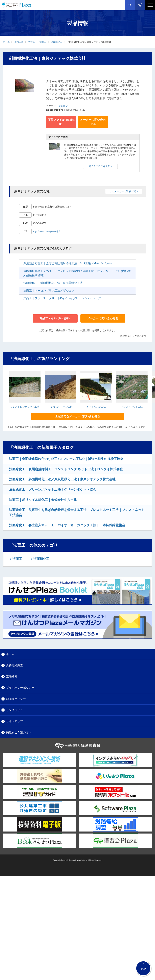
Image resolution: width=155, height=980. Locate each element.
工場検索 (12, 677)
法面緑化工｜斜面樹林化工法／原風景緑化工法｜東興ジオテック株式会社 (62, 479)
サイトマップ (15, 721)
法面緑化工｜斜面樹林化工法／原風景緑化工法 (53, 283)
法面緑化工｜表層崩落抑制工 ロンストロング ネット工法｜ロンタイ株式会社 (66, 469)
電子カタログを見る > (100, 166)
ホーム (6, 42)
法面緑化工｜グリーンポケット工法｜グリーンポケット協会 (53, 489)
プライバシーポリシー (20, 688)
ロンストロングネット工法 (25, 407)
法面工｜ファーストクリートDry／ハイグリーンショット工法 (62, 298)
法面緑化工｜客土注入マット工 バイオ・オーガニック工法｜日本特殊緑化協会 (67, 525)
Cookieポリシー (16, 699)
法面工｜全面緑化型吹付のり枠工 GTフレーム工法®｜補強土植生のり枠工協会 (66, 459)
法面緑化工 (57, 42)
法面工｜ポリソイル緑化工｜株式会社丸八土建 (43, 500)
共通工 (32, 42)
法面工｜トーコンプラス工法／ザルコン (49, 291)
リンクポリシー (16, 710)
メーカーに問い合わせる (93, 122)
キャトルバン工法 (96, 407)
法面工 (43, 42)
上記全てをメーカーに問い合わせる (78, 416)
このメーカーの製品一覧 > (124, 191)
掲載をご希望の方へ (19, 732)
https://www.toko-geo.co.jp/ (46, 231)
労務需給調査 (15, 665)
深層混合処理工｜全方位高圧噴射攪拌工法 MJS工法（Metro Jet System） (70, 263)
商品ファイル (61, 122)
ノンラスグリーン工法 (60, 407)
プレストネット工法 (132, 407)
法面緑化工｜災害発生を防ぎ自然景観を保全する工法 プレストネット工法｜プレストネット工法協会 (77, 512)
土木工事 (19, 42)
